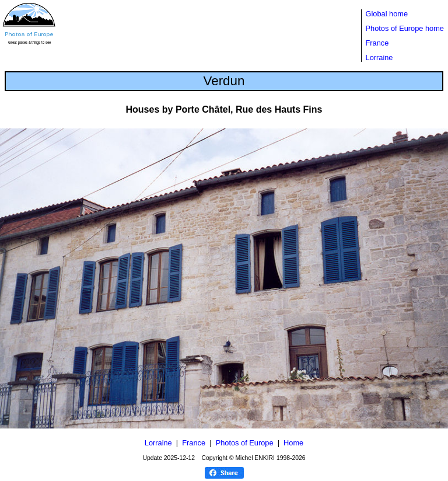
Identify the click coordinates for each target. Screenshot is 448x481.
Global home (387, 14)
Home (293, 443)
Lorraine (379, 57)
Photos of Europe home (405, 28)
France (377, 43)
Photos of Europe (245, 443)
